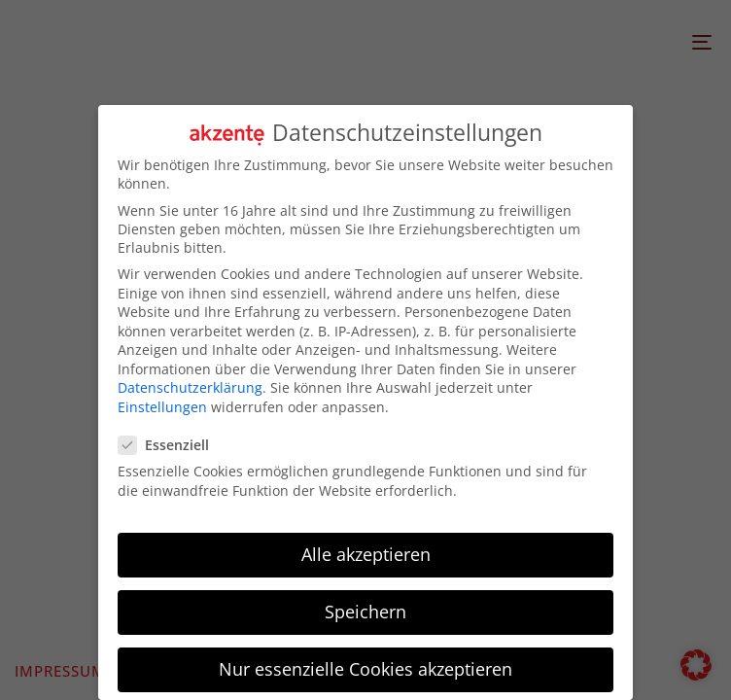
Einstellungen (162, 406)
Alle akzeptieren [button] (366, 553)
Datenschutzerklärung (190, 387)
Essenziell (170, 445)
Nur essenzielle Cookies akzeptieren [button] (365, 668)
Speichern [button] (365, 611)
